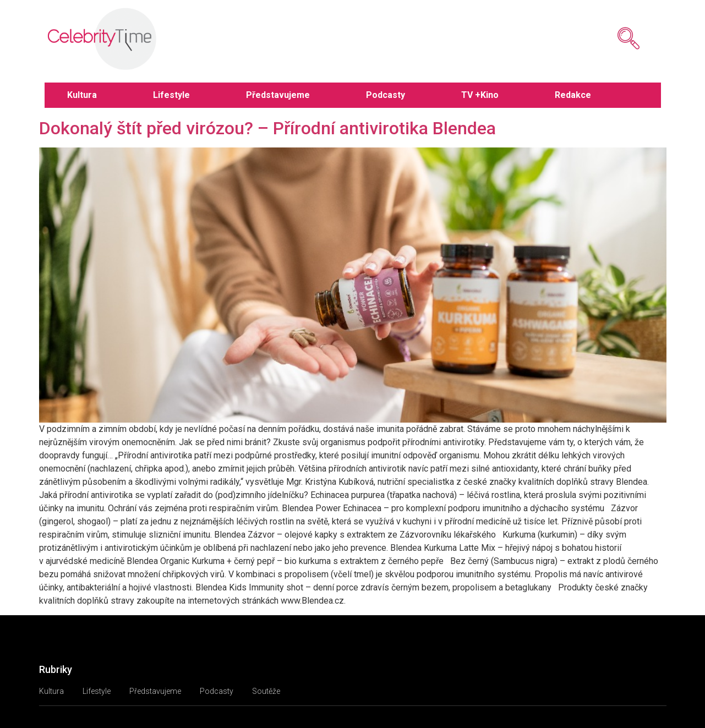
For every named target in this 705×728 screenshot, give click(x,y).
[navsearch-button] (612, 39)
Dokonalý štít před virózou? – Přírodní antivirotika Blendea (267, 128)
